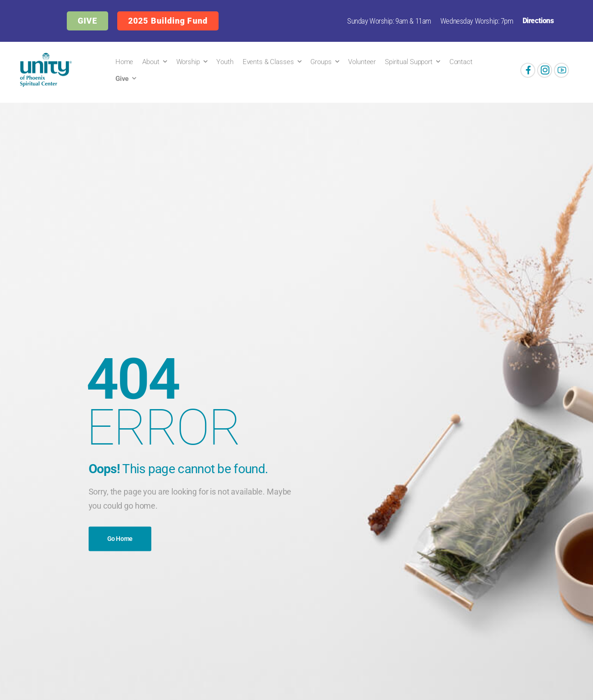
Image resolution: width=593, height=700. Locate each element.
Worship (188, 62)
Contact (461, 62)
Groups (321, 62)
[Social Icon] (528, 70)
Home (124, 62)
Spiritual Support (409, 62)
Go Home (120, 539)
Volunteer (362, 62)
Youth (225, 62)
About (151, 62)
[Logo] (44, 70)
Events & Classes (268, 62)
